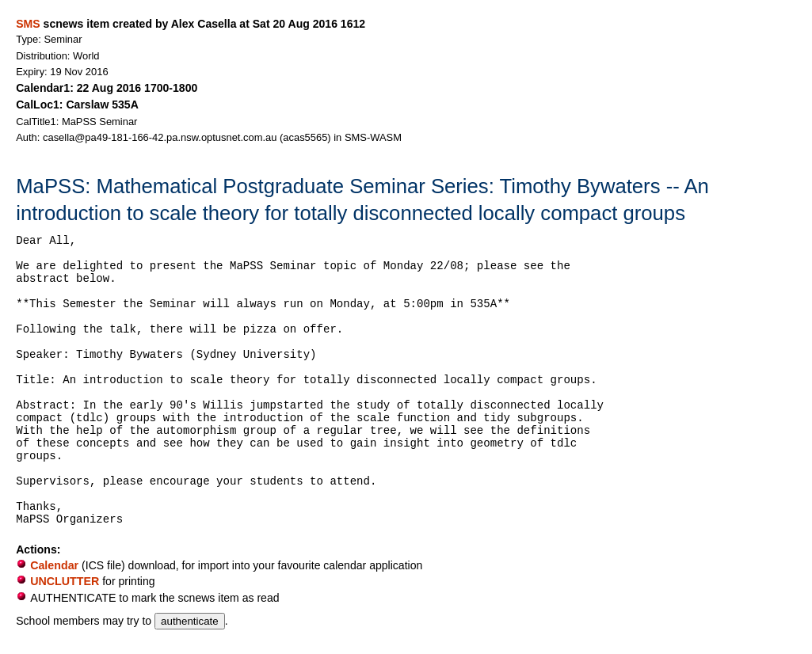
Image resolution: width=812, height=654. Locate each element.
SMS (28, 24)
